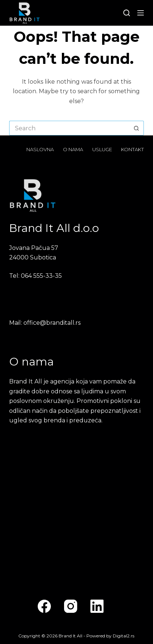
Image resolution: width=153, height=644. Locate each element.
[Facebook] (44, 606)
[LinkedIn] (97, 606)
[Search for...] (69, 128)
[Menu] (141, 13)
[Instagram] (71, 606)
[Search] (127, 13)
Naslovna (40, 149)
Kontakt (133, 149)
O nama (73, 149)
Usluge (102, 149)
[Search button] (137, 128)
